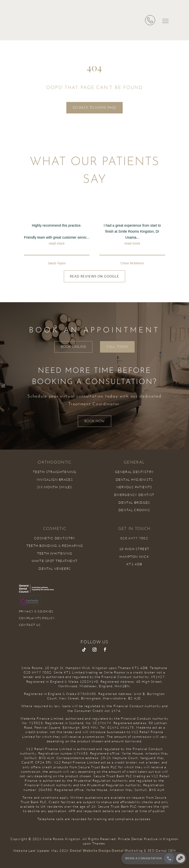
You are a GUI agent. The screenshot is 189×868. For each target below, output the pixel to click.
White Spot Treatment (55, 561)
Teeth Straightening (55, 472)
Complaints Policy (37, 618)
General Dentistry (134, 472)
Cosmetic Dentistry (55, 538)
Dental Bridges (134, 502)
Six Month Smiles (55, 487)
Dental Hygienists (134, 480)
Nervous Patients (134, 487)
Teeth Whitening (55, 553)
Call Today (119, 347)
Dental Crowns (134, 510)
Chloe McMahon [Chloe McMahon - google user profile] (132, 263)
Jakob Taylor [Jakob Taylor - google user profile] (57, 263)
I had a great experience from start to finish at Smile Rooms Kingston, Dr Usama (132, 235)
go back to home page (94, 108)
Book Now (94, 421)
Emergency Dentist (134, 495)
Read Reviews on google (94, 276)
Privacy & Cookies (36, 611)
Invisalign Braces (55, 480)
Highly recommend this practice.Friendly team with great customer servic (57, 235)
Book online (72, 347)
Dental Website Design (90, 851)
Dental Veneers (55, 569)
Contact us (30, 625)
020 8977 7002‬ (134, 538)
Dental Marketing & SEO (133, 851)
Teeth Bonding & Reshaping (55, 546)
